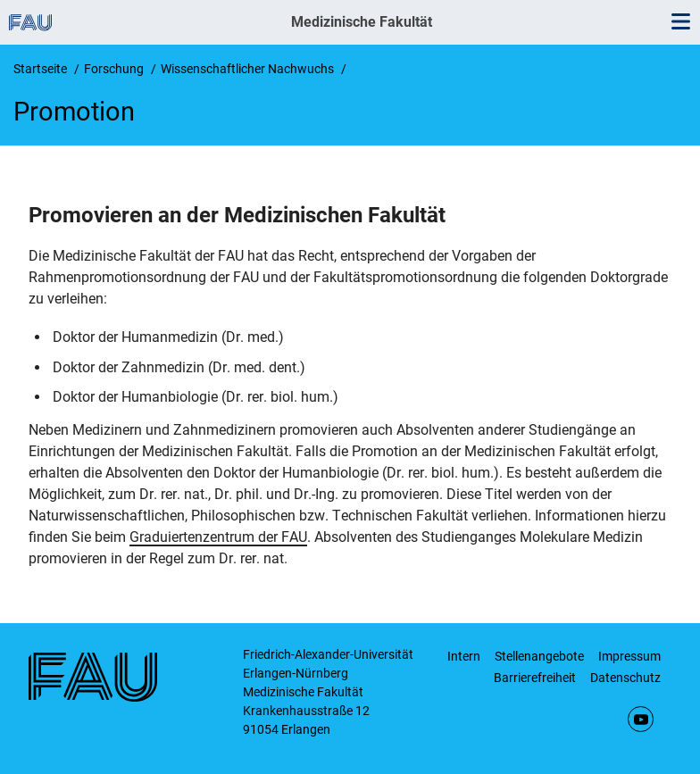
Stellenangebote (539, 656)
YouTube (641, 719)
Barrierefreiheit (535, 678)
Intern (464, 656)
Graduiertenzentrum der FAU (218, 537)
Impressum (629, 656)
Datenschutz (625, 678)
